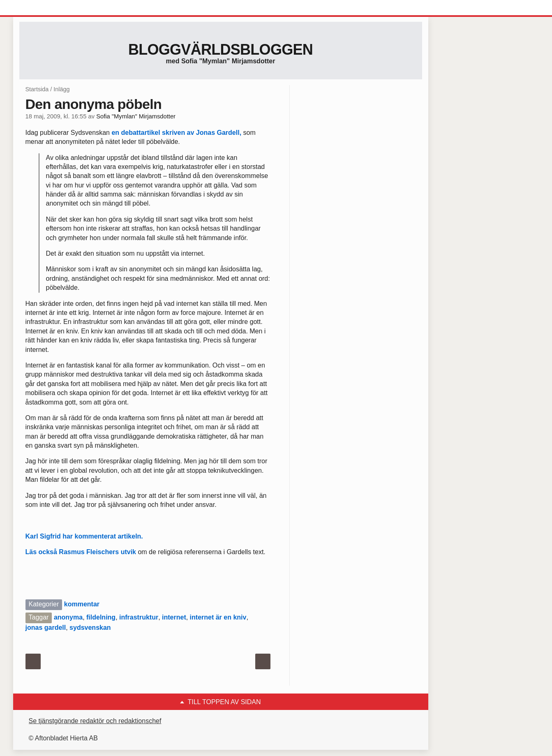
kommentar (82, 604)
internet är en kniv (218, 617)
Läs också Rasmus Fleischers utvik (81, 552)
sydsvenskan (90, 628)
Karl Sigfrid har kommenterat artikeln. (84, 536)
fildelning (101, 617)
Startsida (37, 89)
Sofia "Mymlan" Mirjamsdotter (136, 116)
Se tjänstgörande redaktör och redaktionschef (95, 721)
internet (174, 617)
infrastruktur (139, 617)
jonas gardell (46, 628)
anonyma (68, 617)
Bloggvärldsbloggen (221, 50)
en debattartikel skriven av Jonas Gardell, (176, 133)
